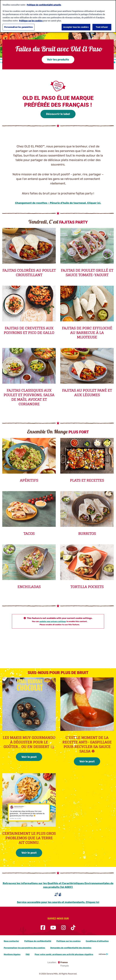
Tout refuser (102, 27)
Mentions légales (12, 954)
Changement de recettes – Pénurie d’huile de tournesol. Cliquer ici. (58, 203)
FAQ (28, 954)
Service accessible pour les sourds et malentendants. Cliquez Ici (58, 902)
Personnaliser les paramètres (19, 27)
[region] (58, 16)
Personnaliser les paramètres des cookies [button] (24, 948)
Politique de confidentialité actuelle (44, 5)
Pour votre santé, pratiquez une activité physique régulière (64, 954)
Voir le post (29, 757)
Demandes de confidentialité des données (71, 948)
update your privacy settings (53, 621)
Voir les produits (58, 60)
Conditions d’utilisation (97, 941)
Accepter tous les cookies (76, 27)
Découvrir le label (58, 114)
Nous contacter (11, 941)
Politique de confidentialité (38, 941)
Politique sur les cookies (68, 941)
